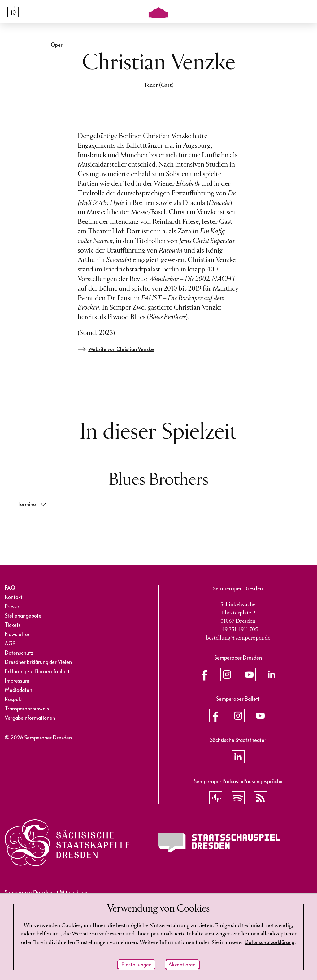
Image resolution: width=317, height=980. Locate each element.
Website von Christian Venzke (121, 349)
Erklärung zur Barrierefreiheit (37, 672)
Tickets (13, 625)
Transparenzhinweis (27, 709)
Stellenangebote (23, 616)
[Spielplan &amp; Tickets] (13, 12)
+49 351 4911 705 (238, 630)
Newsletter (17, 634)
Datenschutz (19, 653)
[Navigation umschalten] (305, 12)
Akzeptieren (182, 965)
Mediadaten (18, 690)
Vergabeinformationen (30, 718)
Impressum (17, 681)
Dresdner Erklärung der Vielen (38, 662)
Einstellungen (137, 965)
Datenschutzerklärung (269, 942)
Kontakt (14, 597)
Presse (12, 607)
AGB (10, 644)
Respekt (14, 699)
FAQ (10, 588)
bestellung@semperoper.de (238, 638)
